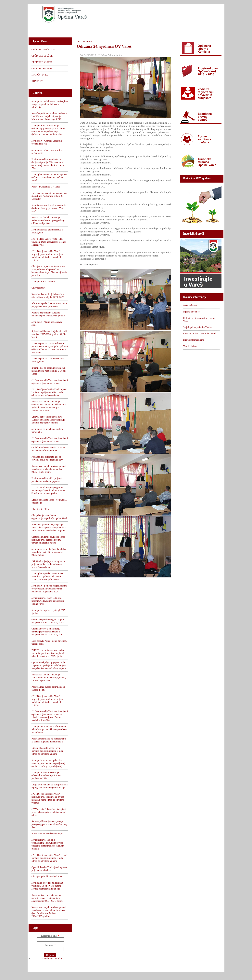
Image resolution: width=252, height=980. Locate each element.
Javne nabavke (190, 305)
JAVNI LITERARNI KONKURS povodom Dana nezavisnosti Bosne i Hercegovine (49, 242)
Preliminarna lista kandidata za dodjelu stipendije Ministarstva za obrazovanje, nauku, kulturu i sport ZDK (48, 164)
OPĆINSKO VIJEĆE (112, 29)
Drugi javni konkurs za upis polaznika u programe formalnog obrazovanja (50, 786)
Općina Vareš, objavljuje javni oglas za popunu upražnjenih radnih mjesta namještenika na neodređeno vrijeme (49, 665)
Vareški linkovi (190, 346)
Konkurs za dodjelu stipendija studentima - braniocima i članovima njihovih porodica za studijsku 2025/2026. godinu (49, 406)
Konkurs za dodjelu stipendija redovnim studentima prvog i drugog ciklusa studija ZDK (49, 220)
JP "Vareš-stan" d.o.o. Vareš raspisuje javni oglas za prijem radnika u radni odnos (49, 812)
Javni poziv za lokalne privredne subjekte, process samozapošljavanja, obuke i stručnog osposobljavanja (49, 763)
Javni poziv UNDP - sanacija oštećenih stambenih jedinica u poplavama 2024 (46, 775)
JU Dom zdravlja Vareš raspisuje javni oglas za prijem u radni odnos (50, 382)
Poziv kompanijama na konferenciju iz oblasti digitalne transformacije (49, 740)
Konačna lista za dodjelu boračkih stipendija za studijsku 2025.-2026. (48, 296)
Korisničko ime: (50, 936)
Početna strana (84, 41)
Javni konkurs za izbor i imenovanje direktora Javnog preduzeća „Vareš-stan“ (49, 208)
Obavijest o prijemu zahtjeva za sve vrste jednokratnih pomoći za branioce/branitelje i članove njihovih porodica (49, 271)
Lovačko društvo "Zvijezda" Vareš (199, 334)
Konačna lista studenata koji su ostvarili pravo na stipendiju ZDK (47, 458)
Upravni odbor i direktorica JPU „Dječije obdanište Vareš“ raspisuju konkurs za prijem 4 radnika (48, 420)
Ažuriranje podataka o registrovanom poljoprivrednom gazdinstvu (49, 305)
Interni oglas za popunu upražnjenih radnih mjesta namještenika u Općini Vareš (49, 371)
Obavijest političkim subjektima (47, 876)
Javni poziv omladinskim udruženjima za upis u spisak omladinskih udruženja (50, 104)
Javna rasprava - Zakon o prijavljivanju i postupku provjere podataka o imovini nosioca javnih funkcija (48, 844)
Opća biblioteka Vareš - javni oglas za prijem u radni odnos (49, 869)
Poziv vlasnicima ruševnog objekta (48, 834)
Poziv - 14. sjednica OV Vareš (46, 187)
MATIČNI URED (173, 29)
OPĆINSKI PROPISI (143, 29)
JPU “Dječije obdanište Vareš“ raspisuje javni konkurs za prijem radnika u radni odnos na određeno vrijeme (48, 701)
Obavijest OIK (38, 288)
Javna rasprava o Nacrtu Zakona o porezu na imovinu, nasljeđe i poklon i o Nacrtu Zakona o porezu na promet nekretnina (50, 348)
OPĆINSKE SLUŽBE (80, 29)
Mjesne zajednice (191, 312)
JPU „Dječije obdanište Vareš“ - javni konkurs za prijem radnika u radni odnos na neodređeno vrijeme (49, 392)
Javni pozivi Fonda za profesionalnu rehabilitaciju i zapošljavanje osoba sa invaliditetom (49, 729)
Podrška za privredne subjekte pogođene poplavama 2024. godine (48, 314)
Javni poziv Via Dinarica (43, 282)
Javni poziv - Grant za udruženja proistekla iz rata (47, 142)
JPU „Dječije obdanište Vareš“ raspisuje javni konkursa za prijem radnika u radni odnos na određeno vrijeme (48, 798)
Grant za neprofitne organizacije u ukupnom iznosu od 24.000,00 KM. (48, 621)
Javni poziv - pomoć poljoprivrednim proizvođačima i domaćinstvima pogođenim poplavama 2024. (49, 589)
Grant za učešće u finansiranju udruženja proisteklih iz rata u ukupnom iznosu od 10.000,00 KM (48, 632)
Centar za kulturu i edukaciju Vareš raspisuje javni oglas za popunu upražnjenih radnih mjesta (48, 540)
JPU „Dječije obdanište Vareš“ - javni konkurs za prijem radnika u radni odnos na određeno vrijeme (49, 858)
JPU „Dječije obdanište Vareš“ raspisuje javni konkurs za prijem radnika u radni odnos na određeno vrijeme (48, 256)
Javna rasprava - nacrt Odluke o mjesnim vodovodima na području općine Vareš (48, 601)
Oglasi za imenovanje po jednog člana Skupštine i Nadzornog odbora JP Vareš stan (50, 196)
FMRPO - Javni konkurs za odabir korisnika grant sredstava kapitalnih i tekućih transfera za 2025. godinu (49, 653)
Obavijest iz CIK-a (40, 509)
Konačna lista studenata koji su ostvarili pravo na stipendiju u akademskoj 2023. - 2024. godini (47, 898)
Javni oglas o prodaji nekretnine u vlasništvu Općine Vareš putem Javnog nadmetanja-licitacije (47, 576)
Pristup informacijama (194, 340)
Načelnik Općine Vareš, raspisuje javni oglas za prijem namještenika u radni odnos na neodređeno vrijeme (49, 528)
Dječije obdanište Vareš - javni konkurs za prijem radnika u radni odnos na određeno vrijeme (47, 751)
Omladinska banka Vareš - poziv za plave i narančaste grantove (48, 449)
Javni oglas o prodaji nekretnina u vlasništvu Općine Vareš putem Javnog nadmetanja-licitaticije (47, 886)
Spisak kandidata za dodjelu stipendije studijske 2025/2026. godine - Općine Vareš (50, 334)
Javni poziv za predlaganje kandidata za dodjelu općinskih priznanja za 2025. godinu (49, 552)
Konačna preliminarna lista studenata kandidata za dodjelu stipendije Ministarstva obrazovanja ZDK (49, 116)
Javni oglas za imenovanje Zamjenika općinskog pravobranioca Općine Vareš (49, 177)
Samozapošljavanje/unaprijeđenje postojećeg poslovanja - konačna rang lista (49, 824)
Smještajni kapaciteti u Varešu (197, 327)
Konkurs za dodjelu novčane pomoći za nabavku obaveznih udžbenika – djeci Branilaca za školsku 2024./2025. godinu (49, 912)
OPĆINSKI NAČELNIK (46, 29)
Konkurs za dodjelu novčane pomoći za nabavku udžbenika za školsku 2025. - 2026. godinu (49, 469)
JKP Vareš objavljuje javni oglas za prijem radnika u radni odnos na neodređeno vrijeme (48, 564)
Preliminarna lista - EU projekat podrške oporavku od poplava (47, 480)
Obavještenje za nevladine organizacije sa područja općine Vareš (49, 517)
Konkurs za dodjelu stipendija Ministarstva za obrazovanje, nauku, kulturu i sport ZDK (49, 678)
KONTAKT (197, 29)
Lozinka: (50, 945)
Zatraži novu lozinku (52, 959)
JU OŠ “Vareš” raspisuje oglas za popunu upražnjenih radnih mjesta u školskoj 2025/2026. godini (49, 490)
